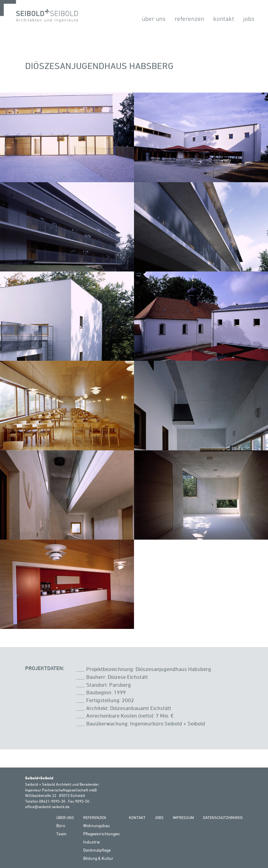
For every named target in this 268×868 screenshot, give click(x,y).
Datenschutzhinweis (223, 817)
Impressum (183, 817)
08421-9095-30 (52, 801)
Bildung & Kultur (98, 858)
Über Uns (154, 19)
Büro (61, 825)
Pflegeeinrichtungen (101, 834)
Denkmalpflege (97, 850)
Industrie (92, 842)
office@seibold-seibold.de (47, 807)
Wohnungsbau (96, 825)
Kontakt (224, 19)
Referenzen (189, 19)
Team (61, 834)
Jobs (249, 19)
